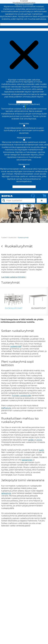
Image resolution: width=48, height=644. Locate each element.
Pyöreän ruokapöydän (22, 395)
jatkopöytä (6, 493)
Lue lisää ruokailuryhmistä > (14, 277)
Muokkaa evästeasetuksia (24, 30)
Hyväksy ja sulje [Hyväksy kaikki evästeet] (24, 24)
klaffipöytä (6, 408)
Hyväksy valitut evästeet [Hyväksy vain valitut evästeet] (24, 187)
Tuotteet (4, 238)
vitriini (39, 440)
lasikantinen (27, 460)
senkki (31, 440)
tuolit (41, 450)
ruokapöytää (16, 346)
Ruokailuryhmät (23, 238)
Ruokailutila (12, 238)
